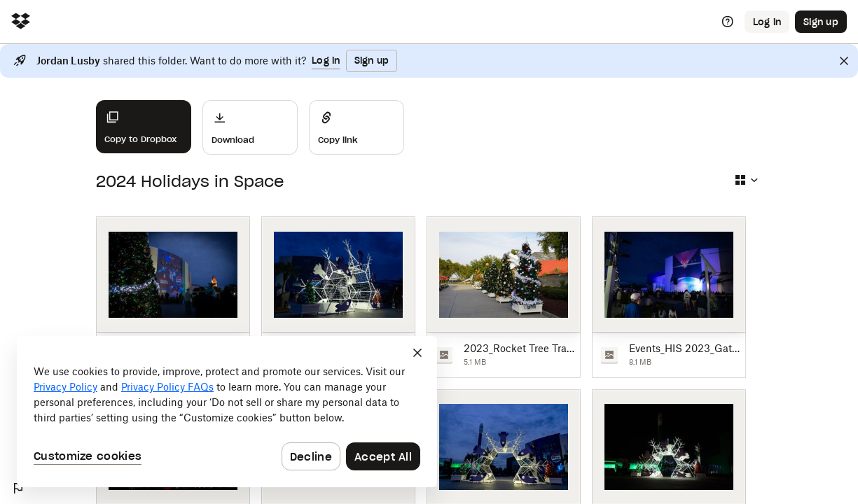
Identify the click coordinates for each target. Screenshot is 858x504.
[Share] (357, 127)
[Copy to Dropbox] (144, 127)
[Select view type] (746, 180)
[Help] (728, 22)
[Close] (844, 61)
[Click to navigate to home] (21, 22)
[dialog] (227, 412)
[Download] (250, 127)
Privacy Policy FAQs (167, 387)
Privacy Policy (65, 387)
